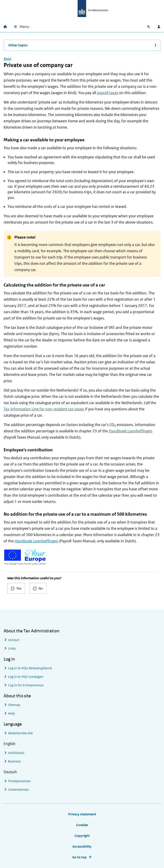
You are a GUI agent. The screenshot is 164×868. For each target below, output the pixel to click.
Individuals (16, 753)
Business (14, 761)
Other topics (18, 45)
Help (12, 713)
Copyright (82, 836)
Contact (14, 640)
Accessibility (82, 846)
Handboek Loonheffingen (131, 431)
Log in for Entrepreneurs (26, 685)
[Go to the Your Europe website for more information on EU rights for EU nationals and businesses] (25, 557)
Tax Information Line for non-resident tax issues (44, 409)
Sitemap (14, 705)
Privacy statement (82, 814)
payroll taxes (108, 93)
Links (12, 648)
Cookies (82, 825)
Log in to (30, 668)
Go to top (79, 857)
